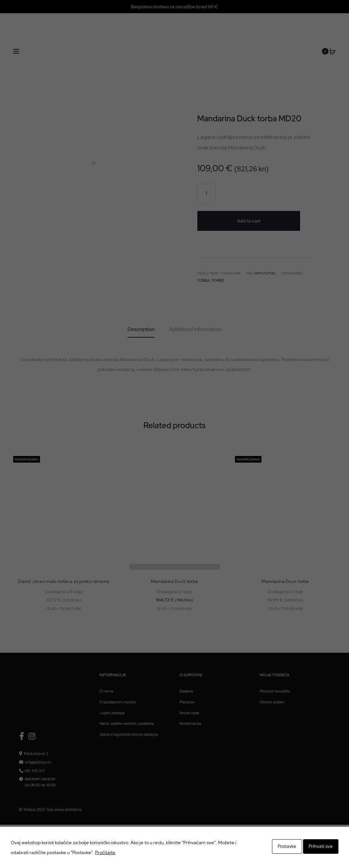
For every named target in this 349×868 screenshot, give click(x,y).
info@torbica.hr (38, 726)
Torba (203, 245)
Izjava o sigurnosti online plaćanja (129, 698)
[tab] (141, 293)
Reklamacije (191, 687)
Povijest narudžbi (275, 655)
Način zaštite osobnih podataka (127, 687)
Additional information (195, 293)
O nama (106, 655)
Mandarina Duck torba (174, 545)
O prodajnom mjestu (118, 666)
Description (141, 293)
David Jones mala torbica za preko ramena (64, 545)
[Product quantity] (207, 193)
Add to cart (250, 193)
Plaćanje (187, 666)
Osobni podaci (272, 666)
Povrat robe (189, 677)
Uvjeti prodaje (112, 677)
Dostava (186, 655)
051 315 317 (35, 735)
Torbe (215, 245)
